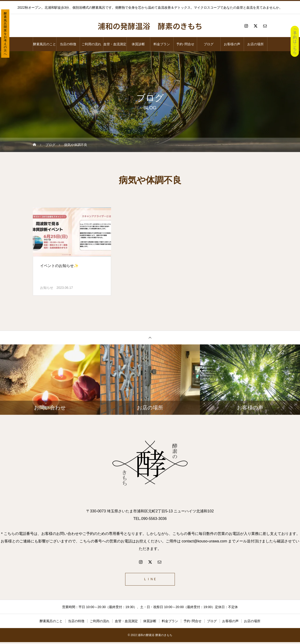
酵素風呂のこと (45, 44)
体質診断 (138, 44)
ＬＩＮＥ (150, 580)
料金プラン (162, 44)
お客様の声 (232, 44)
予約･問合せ (185, 44)
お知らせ (47, 288)
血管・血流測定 (115, 44)
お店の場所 (255, 44)
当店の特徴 (68, 44)
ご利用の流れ (91, 44)
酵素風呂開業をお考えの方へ (5, 34)
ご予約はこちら (295, 41)
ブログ (209, 44)
